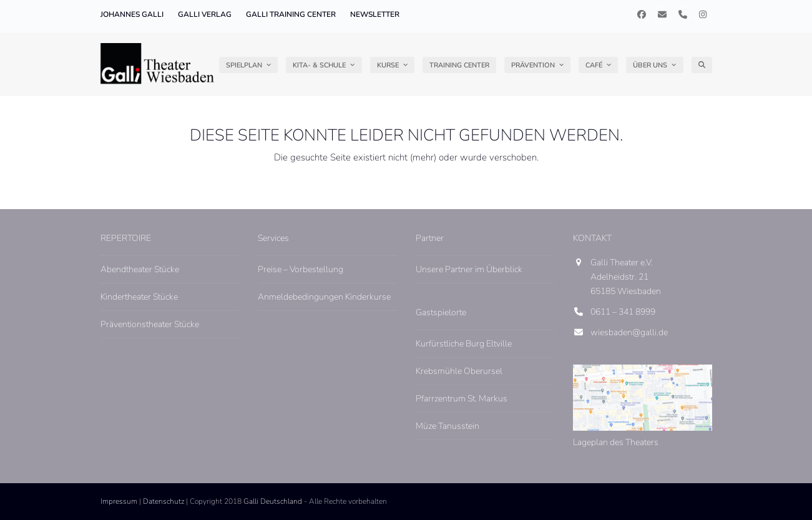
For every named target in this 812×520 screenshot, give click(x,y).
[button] (702, 65)
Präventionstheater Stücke (150, 324)
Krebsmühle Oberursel (459, 371)
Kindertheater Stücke (139, 297)
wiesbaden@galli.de (629, 332)
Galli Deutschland (273, 501)
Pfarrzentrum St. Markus (462, 399)
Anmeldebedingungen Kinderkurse (324, 297)
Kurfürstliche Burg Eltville (464, 344)
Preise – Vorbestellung (301, 269)
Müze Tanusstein (448, 426)
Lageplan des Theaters (616, 442)
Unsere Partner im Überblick (469, 269)
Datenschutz (164, 501)
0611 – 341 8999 (623, 312)
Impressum (119, 501)
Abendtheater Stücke (140, 269)
